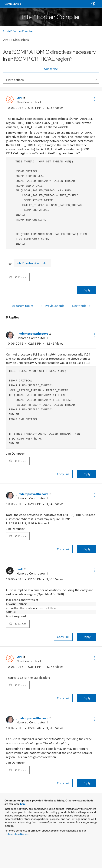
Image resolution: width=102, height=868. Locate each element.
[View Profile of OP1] (21, 98)
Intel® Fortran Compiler (19, 31)
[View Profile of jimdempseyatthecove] (34, 334)
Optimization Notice (16, 834)
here (23, 804)
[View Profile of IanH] (21, 569)
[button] (94, 99)
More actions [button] (15, 80)
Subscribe (51, 69)
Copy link (63, 474)
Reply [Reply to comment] (87, 474)
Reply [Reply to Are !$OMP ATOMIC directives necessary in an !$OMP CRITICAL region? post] (87, 290)
